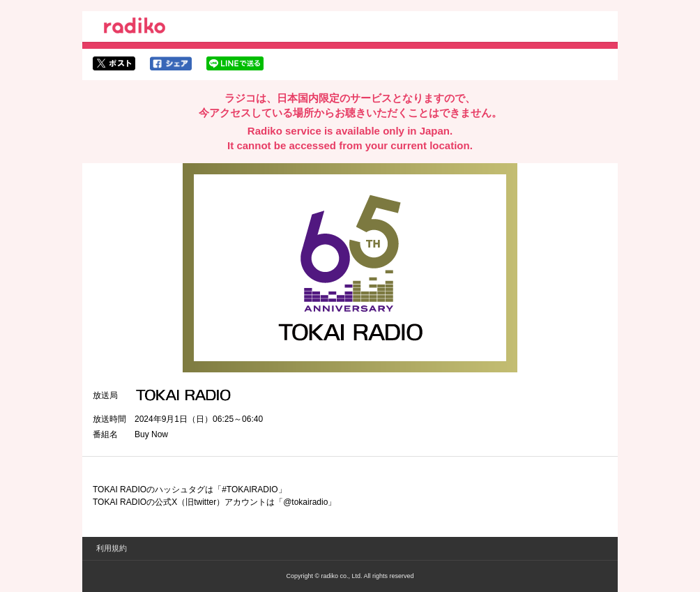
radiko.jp (135, 28)
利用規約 (112, 548)
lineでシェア (235, 63)
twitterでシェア (114, 63)
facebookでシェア (171, 63)
